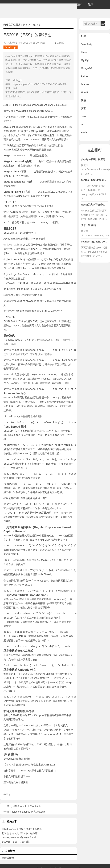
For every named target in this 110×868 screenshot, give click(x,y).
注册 (91, 4)
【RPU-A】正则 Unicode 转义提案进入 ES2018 (29, 759)
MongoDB (87, 68)
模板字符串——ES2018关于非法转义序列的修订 (30, 765)
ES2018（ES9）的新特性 (16, 836)
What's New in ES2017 (50, 309)
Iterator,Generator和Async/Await (19, 832)
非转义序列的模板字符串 (17, 771)
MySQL (85, 60)
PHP (83, 36)
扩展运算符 (38, 427)
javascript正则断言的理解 (17, 753)
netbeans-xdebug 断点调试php (28, 806)
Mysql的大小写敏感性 (93, 205)
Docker (85, 84)
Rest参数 (24, 427)
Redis (84, 132)
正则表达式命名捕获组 (16, 776)
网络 (83, 100)
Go (83, 124)
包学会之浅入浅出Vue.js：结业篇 (20, 827)
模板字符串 (14, 733)
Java (84, 116)
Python (85, 76)
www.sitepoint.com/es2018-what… (34, 111)
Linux (84, 52)
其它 (83, 108)
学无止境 (35, 25)
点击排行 (95, 150)
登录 (80, 4)
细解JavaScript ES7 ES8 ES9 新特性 (22, 823)
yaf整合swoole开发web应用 (26, 800)
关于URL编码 (88, 225)
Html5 (84, 92)
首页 (25, 25)
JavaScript (11, 47)
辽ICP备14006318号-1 (71, 863)
